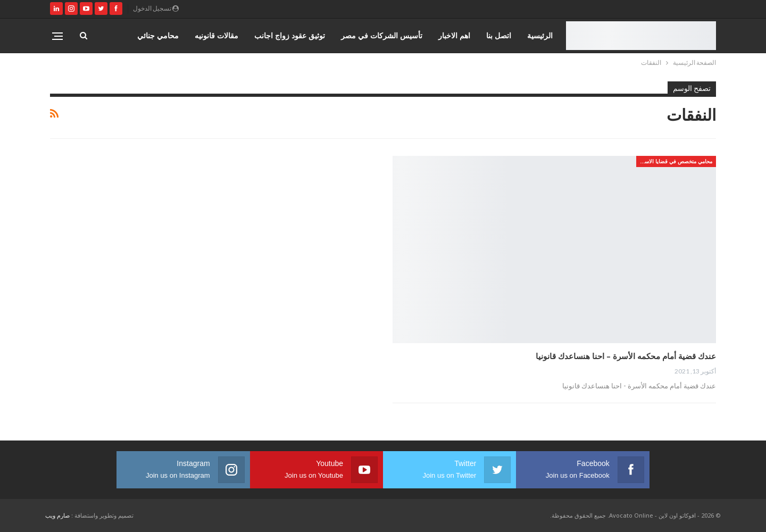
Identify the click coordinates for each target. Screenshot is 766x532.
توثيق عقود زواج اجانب (290, 35)
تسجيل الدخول (156, 8)
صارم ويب (57, 515)
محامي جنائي (158, 35)
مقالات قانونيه (217, 35)
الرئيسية (540, 35)
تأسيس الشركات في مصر (382, 35)
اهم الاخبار (454, 35)
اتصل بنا (499, 35)
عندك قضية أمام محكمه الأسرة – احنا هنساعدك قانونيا (626, 356)
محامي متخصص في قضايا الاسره (676, 161)
